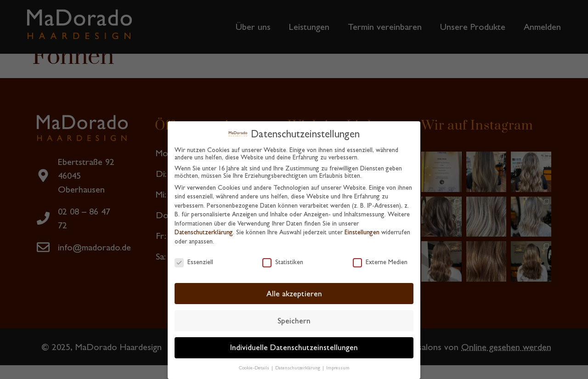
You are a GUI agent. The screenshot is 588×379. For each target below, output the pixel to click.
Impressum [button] (338, 365)
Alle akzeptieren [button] (294, 291)
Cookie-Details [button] (255, 365)
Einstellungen (362, 230)
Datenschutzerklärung (204, 230)
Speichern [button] (294, 318)
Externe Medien (380, 259)
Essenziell (194, 259)
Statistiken (283, 259)
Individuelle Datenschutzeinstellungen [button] (294, 345)
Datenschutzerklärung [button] (298, 365)
